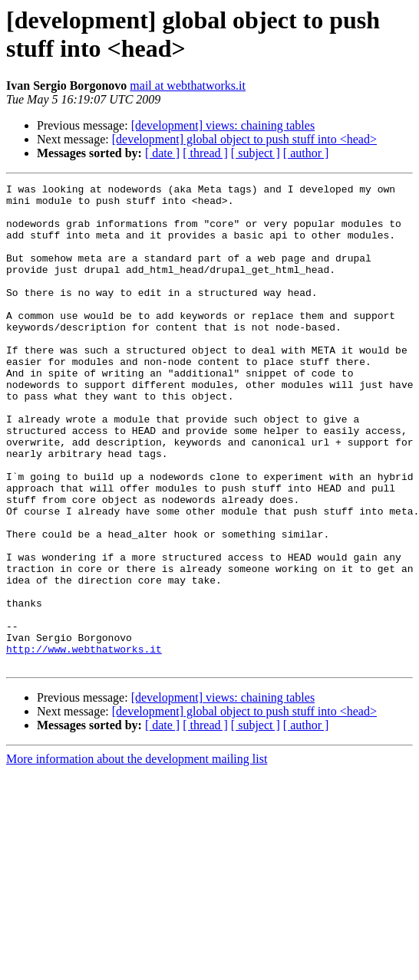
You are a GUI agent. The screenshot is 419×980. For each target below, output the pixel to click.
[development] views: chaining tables (223, 125)
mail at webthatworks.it (188, 86)
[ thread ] (205, 153)
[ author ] (306, 153)
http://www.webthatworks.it (84, 743)
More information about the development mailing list (137, 855)
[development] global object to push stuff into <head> (244, 139)
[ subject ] (256, 153)
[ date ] (162, 153)
